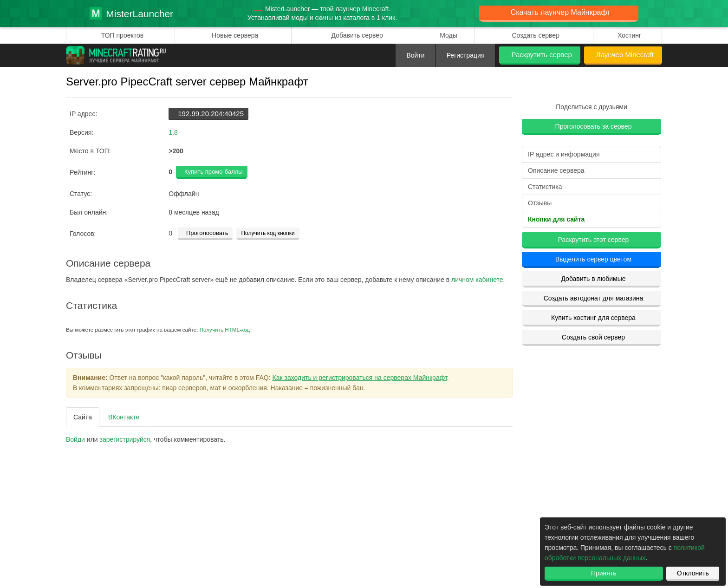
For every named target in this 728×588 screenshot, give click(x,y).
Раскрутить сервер (541, 55)
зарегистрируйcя (125, 439)
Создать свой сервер (593, 337)
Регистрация (466, 55)
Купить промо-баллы (214, 172)
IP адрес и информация (564, 154)
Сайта (83, 417)
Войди (75, 439)
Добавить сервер (357, 35)
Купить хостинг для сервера (593, 318)
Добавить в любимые (593, 279)
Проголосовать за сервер (594, 126)
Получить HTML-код (225, 330)
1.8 (173, 132)
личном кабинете (477, 280)
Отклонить (693, 573)
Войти (415, 55)
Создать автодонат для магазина (594, 298)
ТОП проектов (122, 35)
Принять (604, 573)
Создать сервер (536, 35)
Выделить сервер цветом (593, 259)
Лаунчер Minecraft (625, 55)
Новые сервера (235, 35)
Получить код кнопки (268, 233)
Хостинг (629, 35)
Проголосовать (207, 233)
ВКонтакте (124, 417)
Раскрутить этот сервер (594, 240)
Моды (448, 35)
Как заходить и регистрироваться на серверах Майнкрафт (360, 378)
